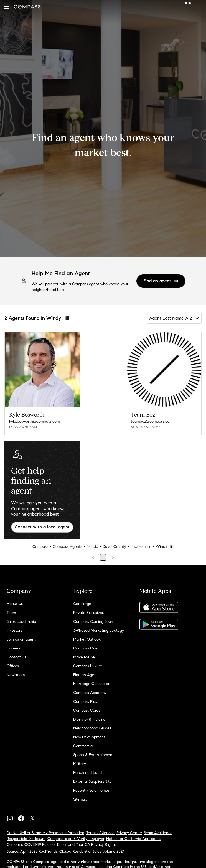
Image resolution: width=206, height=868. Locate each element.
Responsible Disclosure (26, 839)
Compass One (85, 648)
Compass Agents (67, 547)
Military (80, 764)
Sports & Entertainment (93, 755)
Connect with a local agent (42, 527)
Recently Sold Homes (91, 790)
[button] (7, 7)
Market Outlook (87, 639)
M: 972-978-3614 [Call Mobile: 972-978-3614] (23, 427)
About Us (15, 604)
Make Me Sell (85, 657)
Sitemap (80, 799)
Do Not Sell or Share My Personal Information (45, 833)
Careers (13, 648)
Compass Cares (87, 710)
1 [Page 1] (103, 557)
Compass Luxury (88, 666)
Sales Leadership (21, 622)
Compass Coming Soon (93, 622)
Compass (40, 547)
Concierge (82, 604)
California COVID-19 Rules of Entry (36, 845)
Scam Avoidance (158, 833)
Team (11, 613)
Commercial (83, 746)
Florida (92, 547)
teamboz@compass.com (152, 421)
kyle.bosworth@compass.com (34, 421)
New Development (89, 737)
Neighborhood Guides (92, 728)
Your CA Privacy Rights (96, 845)
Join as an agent (21, 639)
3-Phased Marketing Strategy (99, 630)
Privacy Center (129, 833)
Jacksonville (141, 547)
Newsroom (16, 675)
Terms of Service (100, 833)
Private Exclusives (88, 613)
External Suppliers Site (92, 782)
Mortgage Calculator (91, 684)
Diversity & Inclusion (90, 719)
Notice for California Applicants (133, 839)
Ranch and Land (87, 773)
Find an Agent (86, 675)
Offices (13, 666)
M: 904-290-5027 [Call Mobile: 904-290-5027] (145, 427)
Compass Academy (90, 693)
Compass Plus (85, 702)
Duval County (114, 547)
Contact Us (16, 657)
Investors (14, 630)
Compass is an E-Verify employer (76, 839)
